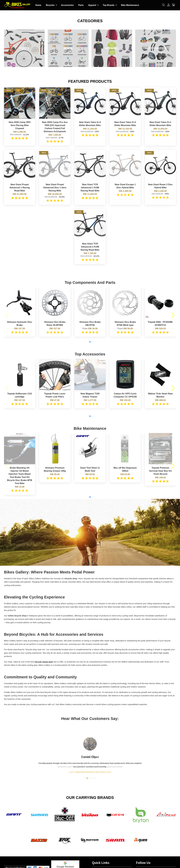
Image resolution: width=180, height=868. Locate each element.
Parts (81, 5)
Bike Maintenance (130, 5)
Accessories (67, 5)
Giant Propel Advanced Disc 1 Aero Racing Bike (90, 772)
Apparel (94, 5)
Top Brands (110, 5)
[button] (7, 315)
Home (38, 5)
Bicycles (52, 5)
